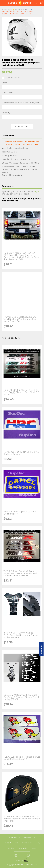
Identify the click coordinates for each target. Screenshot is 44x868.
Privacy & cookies (11, 843)
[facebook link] (16, 856)
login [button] (36, 191)
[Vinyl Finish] (22, 97)
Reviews (12, 848)
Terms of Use (27, 843)
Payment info (29, 837)
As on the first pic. (11, 78)
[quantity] (22, 117)
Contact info (14, 837)
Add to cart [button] (22, 126)
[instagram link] (28, 856)
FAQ (38, 843)
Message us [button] (41, 649)
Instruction (23, 848)
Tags (34, 848)
